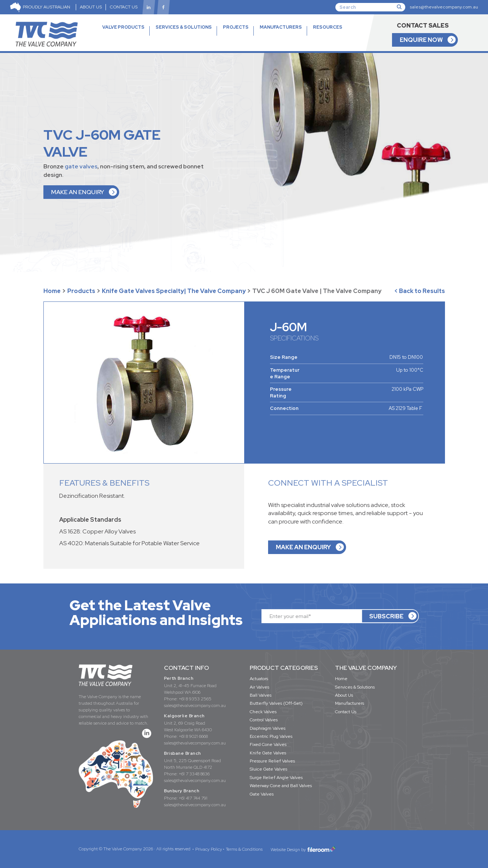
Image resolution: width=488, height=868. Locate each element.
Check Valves (263, 712)
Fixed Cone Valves (268, 744)
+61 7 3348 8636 (194, 774)
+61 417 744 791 (193, 798)
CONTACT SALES (423, 26)
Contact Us (346, 712)
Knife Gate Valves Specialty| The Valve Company (174, 291)
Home (52, 291)
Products (81, 291)
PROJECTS (236, 27)
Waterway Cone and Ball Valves (281, 786)
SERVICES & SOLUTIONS (184, 27)
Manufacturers (350, 703)
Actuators (259, 679)
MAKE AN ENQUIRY (78, 192)
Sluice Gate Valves (268, 769)
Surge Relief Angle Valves (276, 778)
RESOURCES (328, 36)
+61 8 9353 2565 (195, 699)
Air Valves (259, 687)
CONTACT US (124, 7)
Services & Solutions (355, 687)
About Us (344, 695)
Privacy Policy (209, 849)
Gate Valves (262, 794)
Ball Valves (261, 695)
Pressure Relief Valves (272, 761)
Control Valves (264, 720)
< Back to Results (420, 291)
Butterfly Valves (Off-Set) (276, 703)
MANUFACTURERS (281, 27)
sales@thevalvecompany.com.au (444, 7)
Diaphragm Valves (268, 728)
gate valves (81, 166)
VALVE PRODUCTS (123, 36)
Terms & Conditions (244, 849)
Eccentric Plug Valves (271, 736)
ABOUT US (91, 7)
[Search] (370, 7)
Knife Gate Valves (268, 753)
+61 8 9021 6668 (193, 736)
